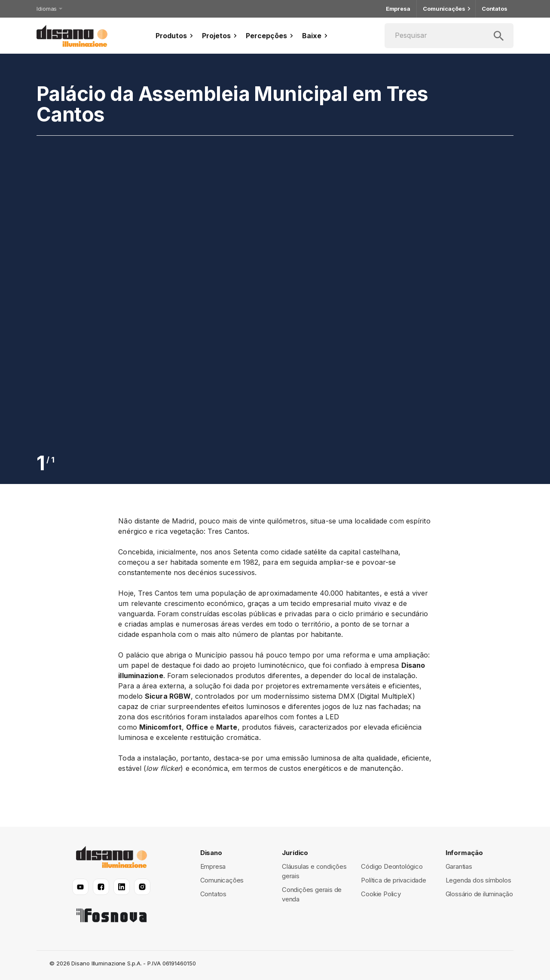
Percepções (270, 36)
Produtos (175, 36)
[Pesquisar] (449, 36)
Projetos (220, 36)
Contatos (495, 9)
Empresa (398, 9)
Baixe (316, 36)
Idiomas (49, 9)
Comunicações (446, 9)
